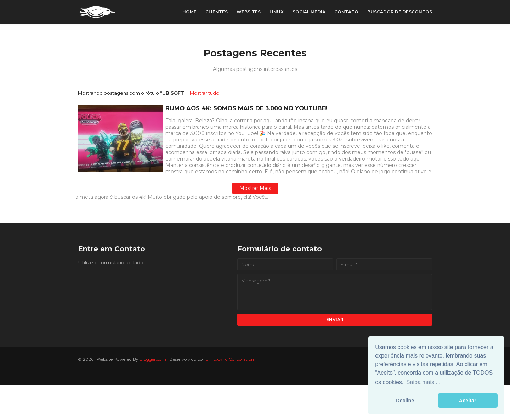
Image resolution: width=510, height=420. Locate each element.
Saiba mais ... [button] (423, 382)
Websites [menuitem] (249, 12)
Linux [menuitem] (277, 12)
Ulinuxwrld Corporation (230, 359)
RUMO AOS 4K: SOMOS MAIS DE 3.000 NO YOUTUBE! (246, 108)
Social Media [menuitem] (309, 12)
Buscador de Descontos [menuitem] (400, 12)
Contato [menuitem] (346, 12)
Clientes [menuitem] (217, 12)
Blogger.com (153, 359)
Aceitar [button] (468, 401)
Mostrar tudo (205, 93)
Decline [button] (405, 401)
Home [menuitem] (189, 12)
